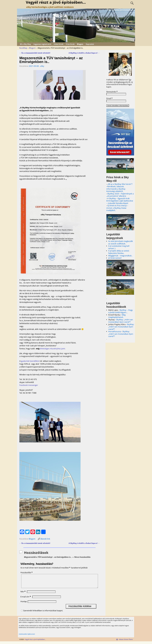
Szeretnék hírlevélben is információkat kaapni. (42, 613)
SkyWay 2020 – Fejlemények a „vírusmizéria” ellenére (120, 195)
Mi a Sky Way (25, 44)
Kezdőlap (23, 48)
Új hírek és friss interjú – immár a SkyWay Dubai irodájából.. (117, 208)
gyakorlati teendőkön (30, 361)
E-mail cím (26, 599)
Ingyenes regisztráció (42, 44)
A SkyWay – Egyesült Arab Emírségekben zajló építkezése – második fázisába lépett (120, 201)
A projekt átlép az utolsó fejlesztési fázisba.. (119, 252)
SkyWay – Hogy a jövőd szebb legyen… (121, 311)
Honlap (24, 604)
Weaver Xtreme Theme (126, 642)
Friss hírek (70, 44)
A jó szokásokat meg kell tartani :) (119, 247)
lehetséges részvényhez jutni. (53, 349)
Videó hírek (58, 44)
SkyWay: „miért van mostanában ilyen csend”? (121, 321)
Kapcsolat (90, 44)
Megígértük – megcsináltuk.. (120, 256)
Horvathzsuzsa (115, 331)
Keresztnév (112, 92)
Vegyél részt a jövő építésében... (35, 642)
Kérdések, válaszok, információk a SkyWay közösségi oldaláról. (116, 189)
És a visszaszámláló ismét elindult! (35, 53)
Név (23, 594)
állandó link (45, 539)
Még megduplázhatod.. (117, 316)
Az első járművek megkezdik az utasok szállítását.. (121, 242)
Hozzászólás (27, 572)
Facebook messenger (29, 385)
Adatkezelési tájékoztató (27, 637)
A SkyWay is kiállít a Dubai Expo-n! (84, 53)
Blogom (80, 44)
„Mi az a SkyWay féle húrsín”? (120, 184)
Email (109, 98)
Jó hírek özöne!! (115, 258)
